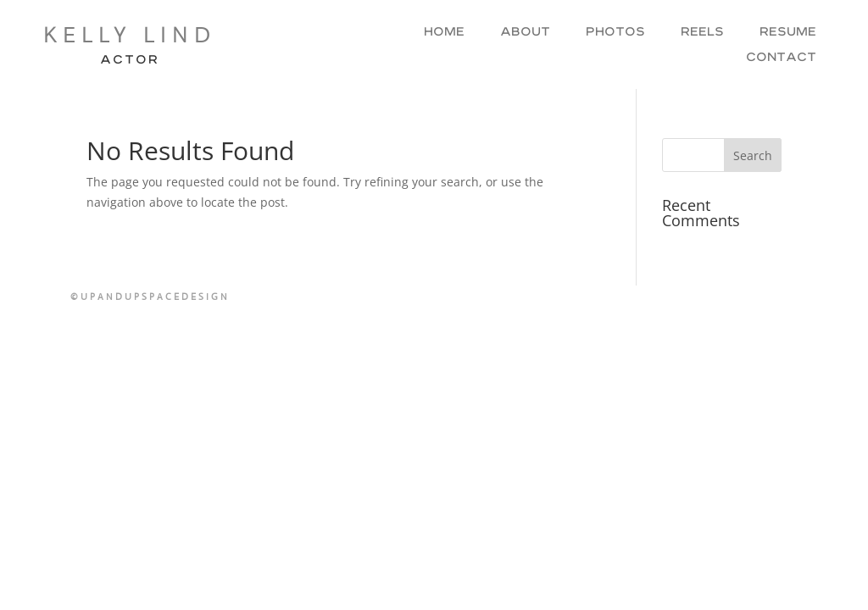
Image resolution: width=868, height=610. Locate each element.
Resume (788, 33)
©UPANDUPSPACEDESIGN (150, 297)
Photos (615, 33)
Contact (781, 58)
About (525, 33)
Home (444, 33)
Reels (702, 33)
